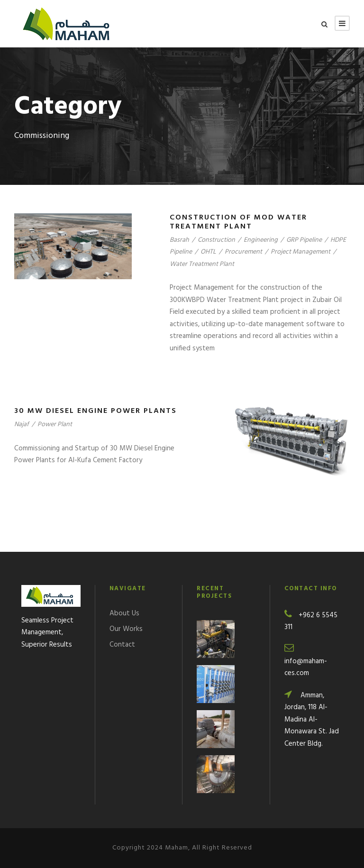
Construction (216, 240)
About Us (124, 613)
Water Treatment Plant (202, 264)
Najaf (22, 425)
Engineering (261, 240)
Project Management (300, 252)
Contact (122, 645)
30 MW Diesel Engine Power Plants (96, 411)
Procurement (243, 252)
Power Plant (55, 425)
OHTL (208, 252)
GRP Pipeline (304, 240)
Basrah (179, 240)
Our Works (126, 629)
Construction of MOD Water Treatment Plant (238, 222)
